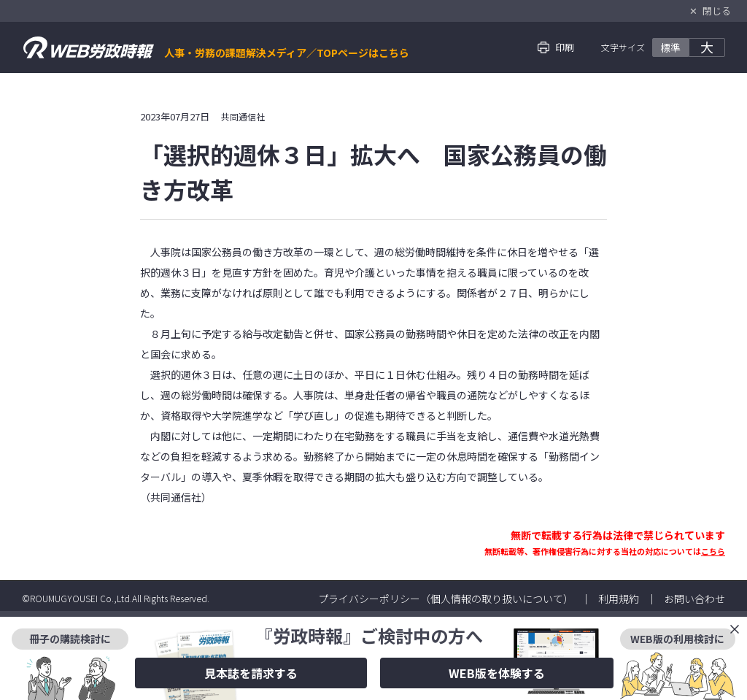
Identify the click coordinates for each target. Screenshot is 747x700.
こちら (713, 551)
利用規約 (619, 599)
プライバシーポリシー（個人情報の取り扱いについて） (446, 599)
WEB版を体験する (497, 673)
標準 (670, 47)
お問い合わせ (694, 599)
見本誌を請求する (251, 673)
